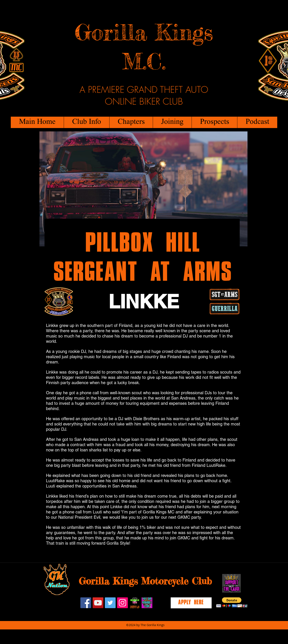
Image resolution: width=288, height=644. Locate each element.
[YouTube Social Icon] (98, 603)
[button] (87, 122)
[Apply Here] (191, 603)
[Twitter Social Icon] (110, 603)
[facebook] (86, 603)
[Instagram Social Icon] (122, 603)
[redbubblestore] (147, 603)
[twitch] (135, 603)
